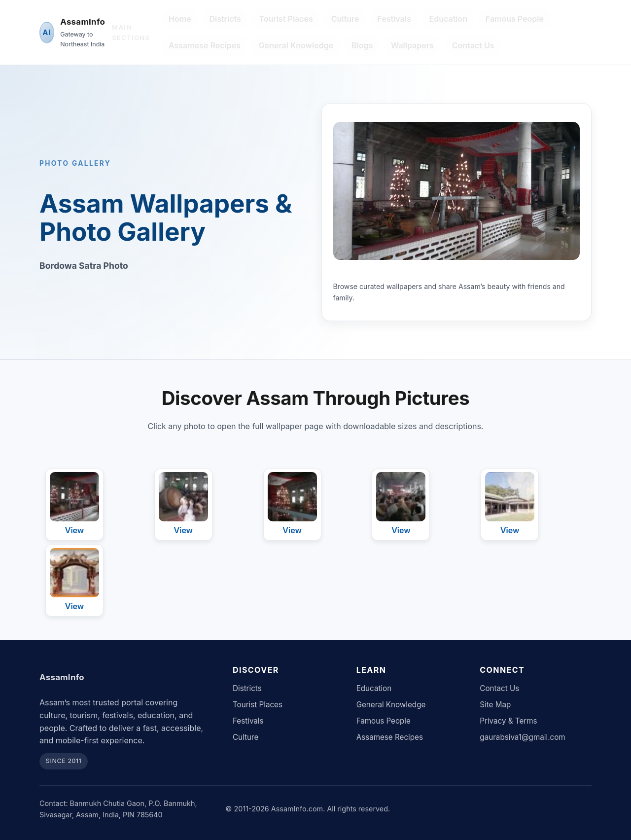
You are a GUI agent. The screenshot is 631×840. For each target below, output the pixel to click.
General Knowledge (296, 45)
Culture (345, 19)
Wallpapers (412, 45)
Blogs (362, 45)
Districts (225, 19)
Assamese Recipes (205, 45)
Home (180, 19)
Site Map (495, 705)
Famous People (515, 19)
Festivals (394, 19)
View (74, 530)
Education (449, 19)
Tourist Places (286, 19)
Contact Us (473, 45)
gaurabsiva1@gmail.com (522, 737)
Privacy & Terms (508, 721)
